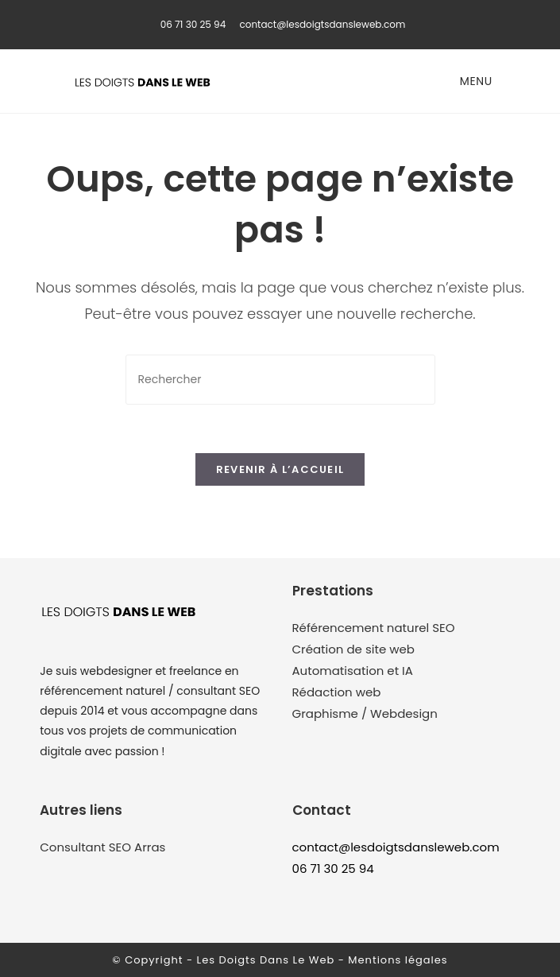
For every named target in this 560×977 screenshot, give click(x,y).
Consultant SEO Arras (102, 847)
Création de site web (353, 649)
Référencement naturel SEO (374, 628)
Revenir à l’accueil (280, 469)
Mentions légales (398, 960)
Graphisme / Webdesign (365, 713)
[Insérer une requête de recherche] (280, 380)
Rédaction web (337, 692)
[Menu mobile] (474, 81)
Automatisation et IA (353, 671)
